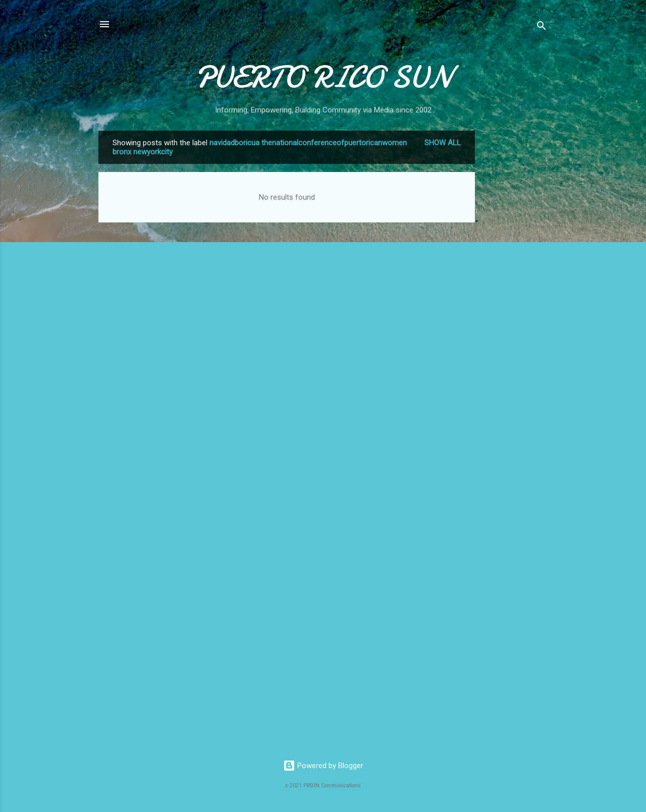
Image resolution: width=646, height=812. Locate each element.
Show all (443, 143)
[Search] (542, 27)
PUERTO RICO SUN (323, 77)
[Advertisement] (515, 282)
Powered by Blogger (323, 766)
